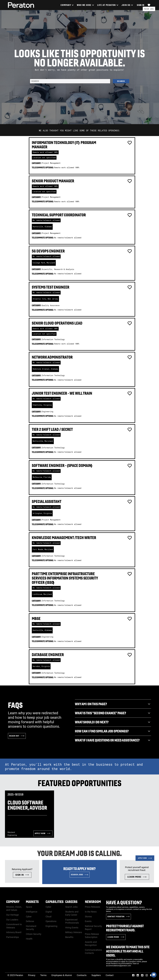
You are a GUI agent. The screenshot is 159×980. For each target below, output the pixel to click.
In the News (91, 912)
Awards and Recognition (91, 944)
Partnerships (13, 937)
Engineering (51, 926)
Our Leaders (12, 920)
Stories (88, 917)
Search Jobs (71, 907)
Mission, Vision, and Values (14, 908)
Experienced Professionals (72, 921)
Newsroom (93, 902)
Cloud (48, 917)
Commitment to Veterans (14, 926)
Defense (30, 921)
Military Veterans (74, 932)
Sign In (141, 5)
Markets (32, 902)
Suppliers (96, 975)
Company (13, 902)
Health (29, 939)
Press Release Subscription (92, 936)
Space (29, 907)
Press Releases (93, 907)
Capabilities (55, 902)
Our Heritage (12, 915)
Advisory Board (14, 932)
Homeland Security (31, 928)
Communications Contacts (93, 951)
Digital (49, 912)
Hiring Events (72, 928)
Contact (110, 975)
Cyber (29, 917)
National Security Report (93, 928)
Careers (71, 902)
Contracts (82, 975)
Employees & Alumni (62, 975)
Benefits (69, 937)
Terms (43, 975)
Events (88, 921)
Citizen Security (34, 934)
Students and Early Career (72, 913)
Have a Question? (124, 902)
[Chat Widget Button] (154, 975)
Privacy (32, 975)
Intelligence (32, 912)
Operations (51, 921)
